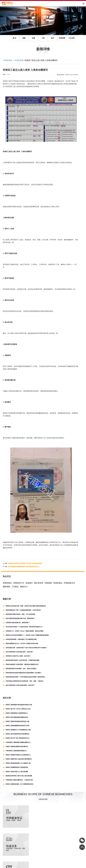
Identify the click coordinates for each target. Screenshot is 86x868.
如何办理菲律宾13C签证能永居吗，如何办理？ (20, 652)
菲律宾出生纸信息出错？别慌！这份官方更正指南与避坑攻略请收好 (26, 606)
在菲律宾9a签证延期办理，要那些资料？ (18, 623)
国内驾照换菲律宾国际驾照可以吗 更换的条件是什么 (24, 567)
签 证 (14, 38)
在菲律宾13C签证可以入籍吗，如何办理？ (18, 656)
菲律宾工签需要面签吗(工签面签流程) (17, 767)
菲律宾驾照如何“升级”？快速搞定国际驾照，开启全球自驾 (23, 610)
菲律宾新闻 (19, 60)
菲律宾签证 (8, 60)
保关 (53, 38)
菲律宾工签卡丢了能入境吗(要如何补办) (17, 738)
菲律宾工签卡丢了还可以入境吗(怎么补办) (18, 709)
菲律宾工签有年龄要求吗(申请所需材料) (17, 734)
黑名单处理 (39, 583)
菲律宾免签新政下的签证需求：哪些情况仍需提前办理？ (22, 664)
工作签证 (15, 587)
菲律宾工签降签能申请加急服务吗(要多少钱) (19, 705)
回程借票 (62, 38)
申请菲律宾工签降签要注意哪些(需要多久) (18, 742)
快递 (33, 38)
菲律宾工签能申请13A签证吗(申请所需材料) (19, 759)
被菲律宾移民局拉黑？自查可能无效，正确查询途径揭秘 (22, 660)
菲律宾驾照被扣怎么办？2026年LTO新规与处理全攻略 (22, 644)
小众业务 (72, 38)
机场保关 (29, 583)
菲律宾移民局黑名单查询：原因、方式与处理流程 (20, 614)
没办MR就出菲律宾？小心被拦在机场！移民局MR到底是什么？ (24, 627)
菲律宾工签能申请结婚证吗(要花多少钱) (17, 721)
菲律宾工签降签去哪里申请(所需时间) (17, 747)
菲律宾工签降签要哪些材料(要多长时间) (17, 726)
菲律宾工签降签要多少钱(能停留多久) (17, 713)
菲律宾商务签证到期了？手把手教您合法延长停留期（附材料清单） (26, 677)
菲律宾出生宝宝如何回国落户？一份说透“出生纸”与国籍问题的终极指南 (27, 635)
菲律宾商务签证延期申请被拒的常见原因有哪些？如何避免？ (24, 673)
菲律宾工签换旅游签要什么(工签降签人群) (18, 763)
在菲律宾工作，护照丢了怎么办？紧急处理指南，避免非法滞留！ (25, 631)
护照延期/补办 (69, 583)
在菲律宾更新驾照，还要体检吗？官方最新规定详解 (21, 639)
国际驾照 (6, 587)
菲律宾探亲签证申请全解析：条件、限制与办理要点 (21, 669)
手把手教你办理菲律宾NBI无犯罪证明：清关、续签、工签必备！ (25, 681)
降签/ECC (24, 587)
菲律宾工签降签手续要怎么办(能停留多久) (18, 755)
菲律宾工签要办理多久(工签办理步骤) (17, 772)
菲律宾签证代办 (17, 866)
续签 (24, 38)
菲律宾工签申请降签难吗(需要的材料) (17, 717)
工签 (43, 38)
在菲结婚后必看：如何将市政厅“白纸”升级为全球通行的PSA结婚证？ (26, 648)
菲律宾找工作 (19, 583)
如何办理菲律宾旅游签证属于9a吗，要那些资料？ (20, 618)
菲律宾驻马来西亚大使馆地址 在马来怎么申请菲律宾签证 (25, 563)
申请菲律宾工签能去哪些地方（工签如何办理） (20, 780)
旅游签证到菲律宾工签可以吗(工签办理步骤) (19, 776)
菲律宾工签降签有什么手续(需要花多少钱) (18, 730)
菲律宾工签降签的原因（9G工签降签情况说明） (20, 784)
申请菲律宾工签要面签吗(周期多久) (16, 751)
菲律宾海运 (58, 583)
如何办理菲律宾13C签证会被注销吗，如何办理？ (20, 685)
